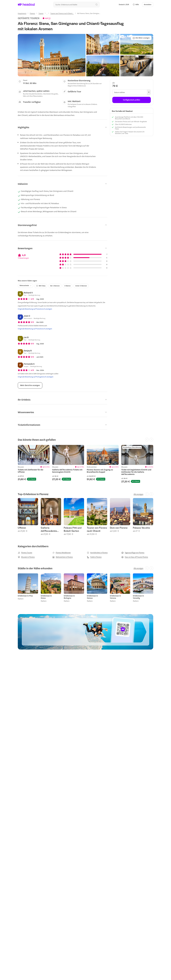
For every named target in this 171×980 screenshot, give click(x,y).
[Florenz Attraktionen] (62, 553)
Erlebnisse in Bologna (69, 597)
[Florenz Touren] (25, 553)
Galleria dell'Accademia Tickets (49, 529)
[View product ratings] (47, 18)
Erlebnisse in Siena (46, 597)
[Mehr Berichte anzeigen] (30, 385)
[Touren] (41, 13)
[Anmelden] (148, 5)
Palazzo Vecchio (142, 528)
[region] (85, 464)
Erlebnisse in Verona (115, 597)
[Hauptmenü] (22, 13)
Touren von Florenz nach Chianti (97, 529)
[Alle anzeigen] (138, 494)
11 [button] (49, 18)
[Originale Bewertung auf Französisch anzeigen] (35, 309)
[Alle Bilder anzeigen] (141, 38)
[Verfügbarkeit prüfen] (132, 100)
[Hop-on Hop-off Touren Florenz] (135, 557)
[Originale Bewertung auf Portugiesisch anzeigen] (36, 377)
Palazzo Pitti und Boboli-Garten (73, 529)
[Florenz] (32, 13)
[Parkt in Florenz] (94, 557)
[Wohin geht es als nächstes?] (76, 5)
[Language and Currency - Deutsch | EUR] (124, 5)
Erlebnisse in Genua (92, 597)
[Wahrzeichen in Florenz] (63, 557)
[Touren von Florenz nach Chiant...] (62, 13)
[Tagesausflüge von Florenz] (133, 553)
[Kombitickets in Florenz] (97, 553)
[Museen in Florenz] (26, 557)
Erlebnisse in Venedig (138, 597)
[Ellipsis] (47, 14)
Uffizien (22, 528)
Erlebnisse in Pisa (25, 596)
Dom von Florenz (119, 528)
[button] (136, 5)
